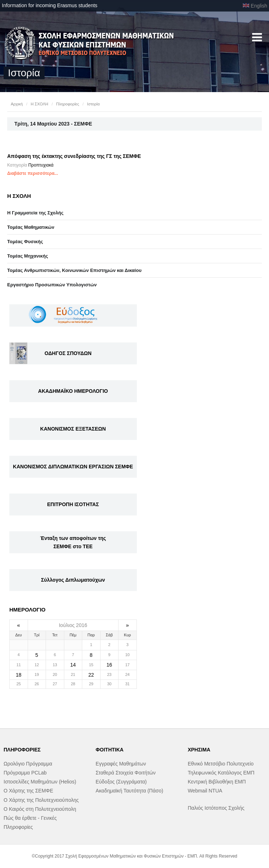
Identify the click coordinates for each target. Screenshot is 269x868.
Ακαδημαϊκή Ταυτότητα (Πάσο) (129, 791)
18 (19, 675)
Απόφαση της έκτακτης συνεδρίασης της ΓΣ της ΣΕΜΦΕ (74, 156)
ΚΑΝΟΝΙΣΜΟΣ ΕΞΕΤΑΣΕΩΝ (73, 429)
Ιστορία (93, 104)
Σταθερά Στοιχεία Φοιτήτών (126, 773)
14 (73, 665)
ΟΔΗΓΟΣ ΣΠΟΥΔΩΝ (68, 353)
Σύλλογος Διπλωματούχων (73, 580)
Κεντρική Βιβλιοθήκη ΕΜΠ (217, 782)
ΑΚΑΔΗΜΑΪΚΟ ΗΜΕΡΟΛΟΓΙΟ (73, 391)
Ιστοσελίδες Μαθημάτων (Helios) (40, 782)
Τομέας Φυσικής (25, 242)
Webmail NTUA (205, 791)
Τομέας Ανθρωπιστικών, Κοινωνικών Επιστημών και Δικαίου (74, 270)
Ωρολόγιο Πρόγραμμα (28, 764)
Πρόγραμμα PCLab (25, 773)
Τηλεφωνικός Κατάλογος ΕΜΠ (221, 773)
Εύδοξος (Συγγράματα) (121, 782)
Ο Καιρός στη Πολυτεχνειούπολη (40, 809)
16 (109, 665)
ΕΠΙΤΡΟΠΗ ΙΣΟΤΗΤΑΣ (73, 504)
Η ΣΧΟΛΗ (39, 104)
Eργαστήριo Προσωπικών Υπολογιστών (52, 285)
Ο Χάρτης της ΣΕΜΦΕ (28, 791)
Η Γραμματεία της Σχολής (35, 213)
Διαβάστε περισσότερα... (33, 173)
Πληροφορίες (68, 104)
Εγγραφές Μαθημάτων (121, 764)
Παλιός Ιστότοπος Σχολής (216, 808)
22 (91, 675)
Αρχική (17, 104)
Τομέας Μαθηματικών (31, 227)
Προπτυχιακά (41, 165)
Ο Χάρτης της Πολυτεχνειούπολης (41, 800)
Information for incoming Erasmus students (50, 5)
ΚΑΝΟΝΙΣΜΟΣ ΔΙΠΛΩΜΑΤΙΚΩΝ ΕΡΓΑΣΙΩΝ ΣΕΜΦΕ (73, 467)
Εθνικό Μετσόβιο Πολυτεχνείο (221, 764)
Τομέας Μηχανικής (28, 256)
